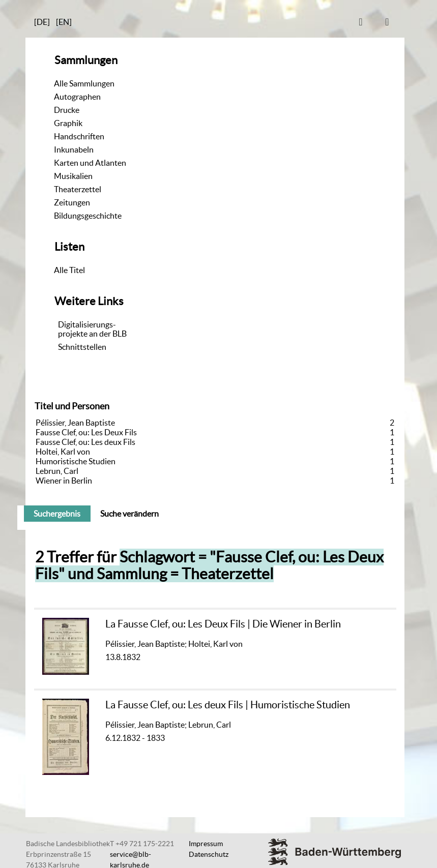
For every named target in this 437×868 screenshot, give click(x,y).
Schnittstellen (82, 347)
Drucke (67, 110)
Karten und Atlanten (90, 163)
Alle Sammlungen (84, 83)
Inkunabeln (74, 149)
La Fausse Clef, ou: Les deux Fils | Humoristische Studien (228, 705)
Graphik (68, 123)
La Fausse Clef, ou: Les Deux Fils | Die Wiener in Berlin (223, 624)
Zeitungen (72, 202)
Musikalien (73, 176)
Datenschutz (209, 854)
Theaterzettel (78, 189)
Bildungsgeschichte (88, 216)
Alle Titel (69, 270)
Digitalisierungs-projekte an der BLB (92, 329)
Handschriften (79, 136)
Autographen (77, 97)
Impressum (206, 844)
